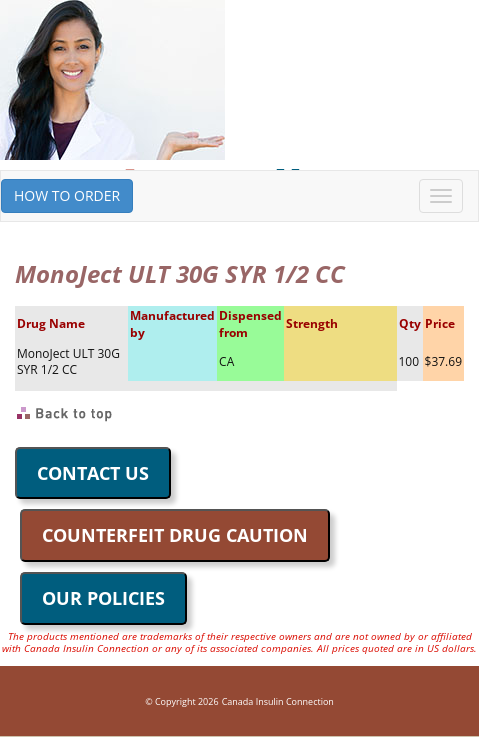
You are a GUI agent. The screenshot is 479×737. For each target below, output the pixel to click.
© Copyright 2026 (181, 701)
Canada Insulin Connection (278, 701)
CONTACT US (93, 473)
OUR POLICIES (103, 598)
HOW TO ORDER (67, 195)
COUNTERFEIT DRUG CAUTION (175, 535)
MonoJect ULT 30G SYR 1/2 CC (68, 362)
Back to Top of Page (65, 414)
